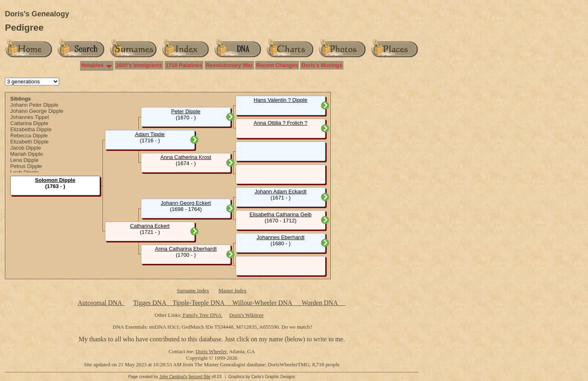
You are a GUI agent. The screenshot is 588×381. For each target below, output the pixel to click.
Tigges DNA (150, 303)
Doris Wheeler (211, 351)
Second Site (199, 377)
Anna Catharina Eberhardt (186, 249)
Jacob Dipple (26, 148)
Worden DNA (321, 303)
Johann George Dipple (37, 111)
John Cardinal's (173, 377)
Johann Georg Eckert (186, 203)
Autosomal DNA (101, 303)
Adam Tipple (150, 134)
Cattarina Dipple (29, 123)
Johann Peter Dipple (34, 105)
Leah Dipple (24, 172)
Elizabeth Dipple (29, 142)
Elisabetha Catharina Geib (281, 214)
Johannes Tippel (30, 117)
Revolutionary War (229, 65)
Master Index (233, 290)
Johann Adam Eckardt (280, 192)
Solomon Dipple (55, 180)
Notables (92, 65)
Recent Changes (277, 65)
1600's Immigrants (139, 65)
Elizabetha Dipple (31, 129)
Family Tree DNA (202, 315)
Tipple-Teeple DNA (198, 303)
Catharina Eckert (150, 226)
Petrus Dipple (26, 166)
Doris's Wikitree (246, 315)
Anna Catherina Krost (186, 157)
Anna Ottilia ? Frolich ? (281, 123)
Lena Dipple (24, 160)
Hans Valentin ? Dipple (280, 100)
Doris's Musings (322, 65)
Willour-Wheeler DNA (263, 303)
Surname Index (193, 290)
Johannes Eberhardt (280, 237)
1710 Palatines (184, 65)
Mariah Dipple (27, 154)
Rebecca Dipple (29, 136)
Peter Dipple (186, 111)
